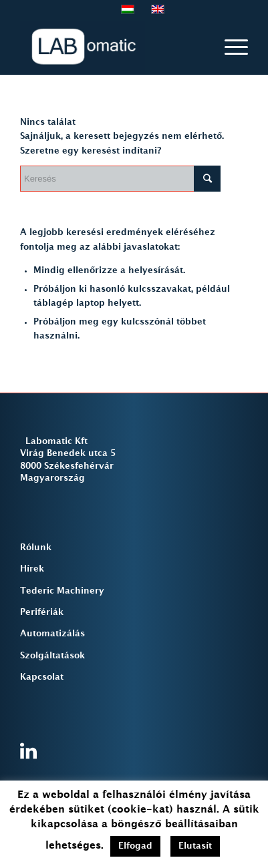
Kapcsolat (42, 677)
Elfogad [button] (135, 846)
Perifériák (42, 612)
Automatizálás (52, 634)
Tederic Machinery (62, 591)
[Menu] (230, 47)
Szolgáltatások (52, 656)
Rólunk (36, 548)
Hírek (32, 569)
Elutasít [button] (195, 846)
